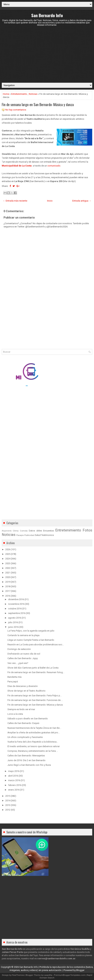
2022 (8, 568)
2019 (8, 582)
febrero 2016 (15, 785)
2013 (8, 805)
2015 (8, 796)
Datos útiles (35, 531)
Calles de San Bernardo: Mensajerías (26, 756)
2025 (8, 554)
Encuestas (49, 531)
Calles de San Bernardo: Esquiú (23, 723)
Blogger (80, 970)
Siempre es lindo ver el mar (21, 709)
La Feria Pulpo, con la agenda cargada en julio (31, 631)
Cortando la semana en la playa (23, 635)
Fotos (87, 530)
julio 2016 (13, 622)
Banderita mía (14, 677)
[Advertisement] (47, 54)
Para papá (13, 682)
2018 (8, 586)
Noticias (33, 94)
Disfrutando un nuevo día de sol (24, 654)
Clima (16, 531)
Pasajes (20, 535)
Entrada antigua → (82, 201)
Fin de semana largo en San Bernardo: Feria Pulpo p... (35, 696)
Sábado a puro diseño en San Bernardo (28, 719)
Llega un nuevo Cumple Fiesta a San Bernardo (31, 640)
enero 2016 (14, 790)
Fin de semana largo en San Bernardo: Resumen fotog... (36, 672)
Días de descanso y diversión (23, 686)
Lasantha (48, 975)
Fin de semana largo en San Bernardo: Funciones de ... (35, 700)
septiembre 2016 (17, 613)
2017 (8, 591)
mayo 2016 (14, 771)
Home (6, 94)
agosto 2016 (15, 618)
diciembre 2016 (16, 599)
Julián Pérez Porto (12, 952)
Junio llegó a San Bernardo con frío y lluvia (29, 765)
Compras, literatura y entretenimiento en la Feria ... (33, 751)
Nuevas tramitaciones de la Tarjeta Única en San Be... (34, 728)
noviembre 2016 (16, 604)
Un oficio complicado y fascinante (25, 737)
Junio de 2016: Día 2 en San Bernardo (26, 760)
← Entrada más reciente (15, 201)
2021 (8, 573)
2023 (8, 563)
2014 (8, 801)
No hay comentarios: (16, 110)
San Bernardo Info (47, 15)
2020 (8, 577)
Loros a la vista (15, 714)
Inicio (50, 201)
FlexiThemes (18, 975)
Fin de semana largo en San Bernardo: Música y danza (38, 104)
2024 (8, 559)
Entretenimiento (19, 94)
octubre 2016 (15, 609)
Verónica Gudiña (80, 949)
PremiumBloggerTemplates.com (70, 975)
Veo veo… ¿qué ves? (18, 663)
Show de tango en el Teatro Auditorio (26, 691)
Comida (24, 531)
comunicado (54, 166)
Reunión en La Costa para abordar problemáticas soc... (36, 645)
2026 (8, 549)
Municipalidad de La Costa (17, 166)
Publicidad (29, 535)
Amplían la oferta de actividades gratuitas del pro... (34, 733)
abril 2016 (13, 776)
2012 (8, 810)
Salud (38, 535)
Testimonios (48, 535)
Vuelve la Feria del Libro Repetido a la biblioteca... (33, 742)
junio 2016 (13, 627)
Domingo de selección (19, 649)
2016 (8, 596)
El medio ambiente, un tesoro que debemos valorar (34, 746)
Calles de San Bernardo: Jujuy (23, 658)
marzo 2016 (14, 780)
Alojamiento (7, 531)
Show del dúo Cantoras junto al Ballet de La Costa (33, 668)
